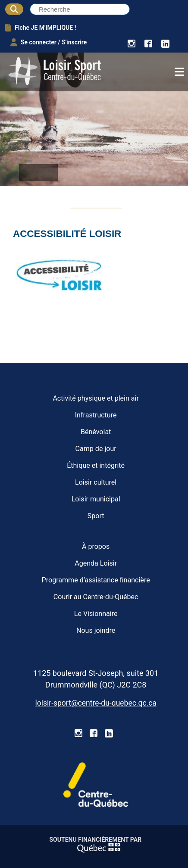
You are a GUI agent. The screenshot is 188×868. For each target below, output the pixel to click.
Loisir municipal (96, 499)
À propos (96, 546)
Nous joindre (96, 630)
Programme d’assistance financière (96, 580)
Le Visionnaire (96, 614)
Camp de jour (96, 449)
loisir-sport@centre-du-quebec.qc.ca (96, 703)
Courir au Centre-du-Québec (96, 597)
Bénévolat (96, 432)
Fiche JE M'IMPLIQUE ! (41, 28)
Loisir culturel (96, 482)
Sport (96, 516)
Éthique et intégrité (96, 465)
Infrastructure (96, 415)
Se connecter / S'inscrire (49, 42)
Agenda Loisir (96, 563)
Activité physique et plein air (96, 398)
